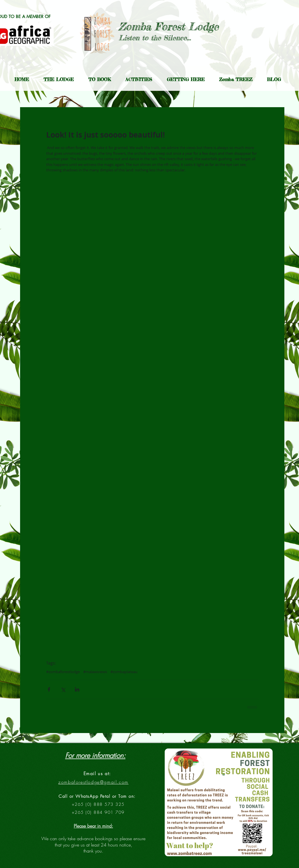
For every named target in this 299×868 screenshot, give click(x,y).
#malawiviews (95, 672)
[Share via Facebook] (49, 689)
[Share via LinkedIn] (77, 689)
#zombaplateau (124, 672)
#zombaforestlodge (63, 672)
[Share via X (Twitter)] (63, 689)
